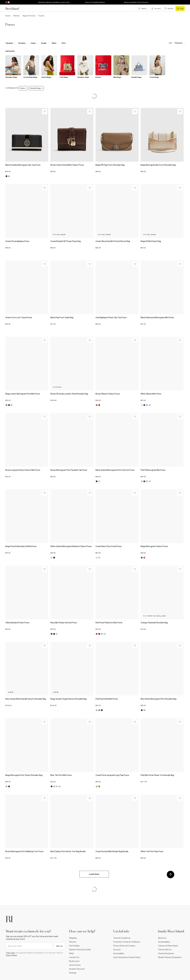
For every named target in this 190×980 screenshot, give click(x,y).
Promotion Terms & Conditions (127, 942)
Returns (73, 942)
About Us (162, 938)
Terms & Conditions (122, 938)
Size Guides (74, 946)
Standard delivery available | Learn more (54, 2)
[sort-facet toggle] (176, 43)
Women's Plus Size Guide (80, 950)
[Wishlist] (45, 112)
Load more (94, 874)
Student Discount (77, 969)
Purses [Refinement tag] (23, 88)
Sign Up (59, 946)
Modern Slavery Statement (170, 957)
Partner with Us (165, 950)
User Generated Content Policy (127, 957)
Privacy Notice (11, 955)
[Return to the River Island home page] (14, 9)
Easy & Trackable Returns (95, 2)
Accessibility (119, 953)
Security (117, 950)
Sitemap (73, 973)
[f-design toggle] (45, 43)
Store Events (75, 965)
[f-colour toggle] (34, 43)
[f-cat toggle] (10, 43)
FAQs (71, 953)
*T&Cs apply (10, 953)
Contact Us (74, 957)
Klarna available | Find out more (136, 2)
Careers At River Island (168, 946)
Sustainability (164, 942)
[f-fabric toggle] (55, 43)
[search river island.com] (142, 9)
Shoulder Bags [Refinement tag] (36, 88)
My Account (74, 961)
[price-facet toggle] (65, 43)
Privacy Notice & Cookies (124, 946)
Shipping (73, 938)
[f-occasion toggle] (23, 43)
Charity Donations (166, 953)
